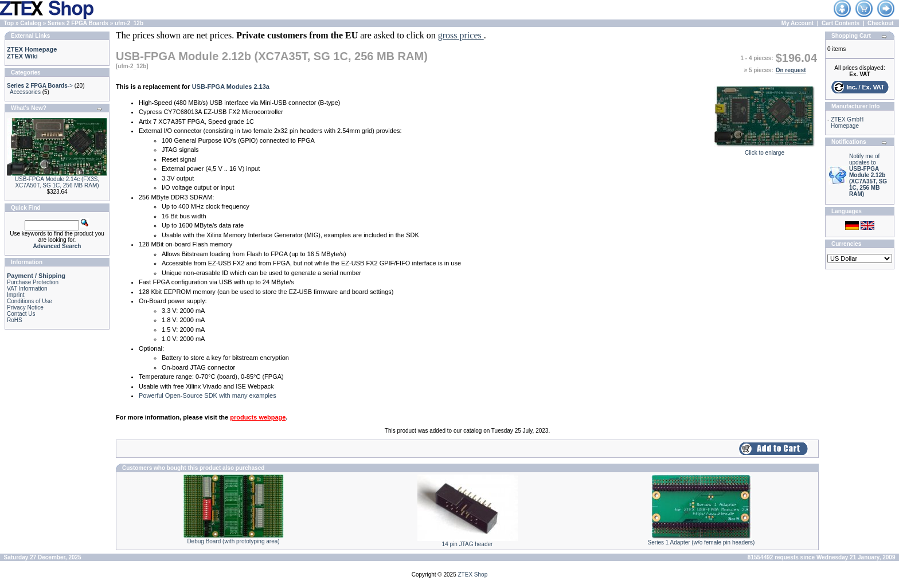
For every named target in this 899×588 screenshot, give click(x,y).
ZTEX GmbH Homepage (847, 123)
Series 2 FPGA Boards (78, 23)
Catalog (31, 23)
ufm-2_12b (129, 23)
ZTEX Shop (473, 575)
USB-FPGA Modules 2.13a (231, 87)
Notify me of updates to (868, 175)
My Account (798, 23)
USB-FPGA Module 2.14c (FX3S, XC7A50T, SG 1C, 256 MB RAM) (57, 182)
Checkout (881, 23)
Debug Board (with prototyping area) (233, 541)
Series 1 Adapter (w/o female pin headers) (701, 542)
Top (9, 23)
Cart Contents (841, 23)
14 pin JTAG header (468, 544)
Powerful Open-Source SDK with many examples (208, 395)
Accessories (25, 92)
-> (40, 86)
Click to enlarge (765, 150)
